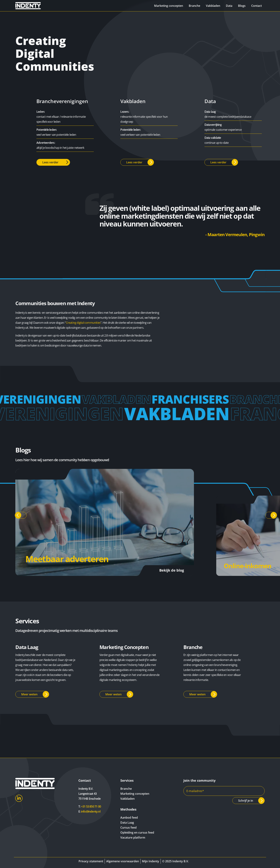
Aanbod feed (129, 818)
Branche (194, 6)
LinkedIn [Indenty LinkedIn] (19, 798)
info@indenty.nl (91, 811)
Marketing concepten (169, 6)
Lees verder (50, 162)
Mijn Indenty (151, 861)
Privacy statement (91, 861)
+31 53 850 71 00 (91, 806)
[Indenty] (35, 6)
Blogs (242, 6)
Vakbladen (213, 6)
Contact (257, 6)
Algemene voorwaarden (123, 861)
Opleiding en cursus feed (137, 833)
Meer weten (29, 694)
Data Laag (127, 823)
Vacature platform (133, 838)
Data (229, 6)
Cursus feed (128, 828)
